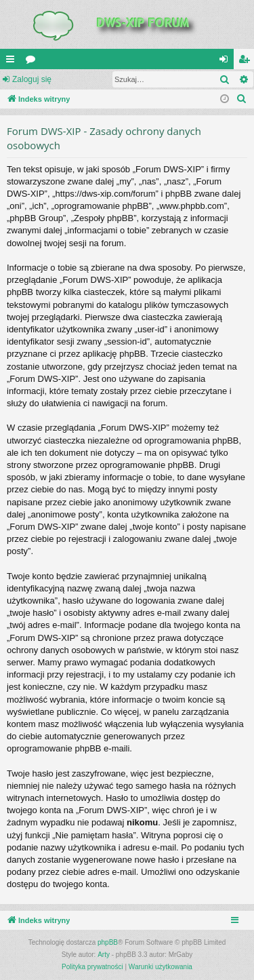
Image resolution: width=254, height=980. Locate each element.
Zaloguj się (32, 79)
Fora (33, 62)
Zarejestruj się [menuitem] (247, 62)
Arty (104, 955)
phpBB (108, 942)
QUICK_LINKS (13, 62)
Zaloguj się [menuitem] (227, 62)
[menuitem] (242, 99)
